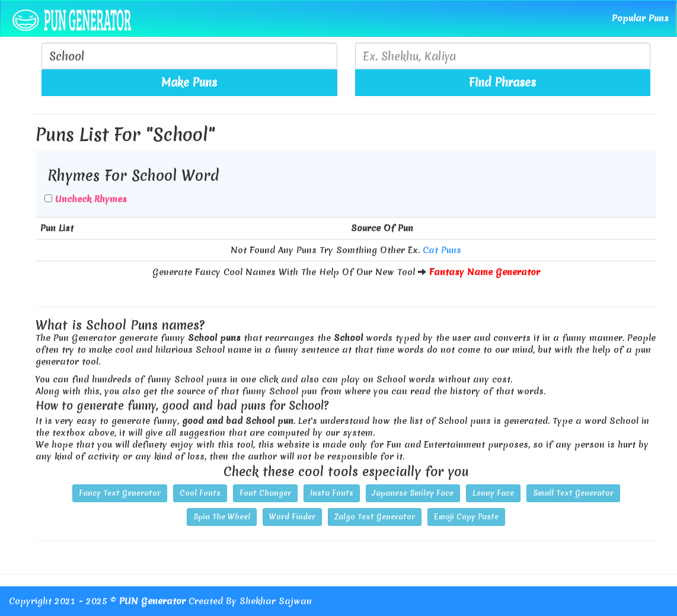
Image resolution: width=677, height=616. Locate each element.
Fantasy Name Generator (485, 272)
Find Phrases (502, 82)
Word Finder (292, 517)
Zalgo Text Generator (375, 517)
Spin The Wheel (222, 517)
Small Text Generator (573, 493)
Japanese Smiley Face (413, 493)
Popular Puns (640, 18)
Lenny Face (493, 493)
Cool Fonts (200, 493)
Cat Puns (442, 250)
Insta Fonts (332, 493)
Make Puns (189, 82)
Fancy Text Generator (120, 493)
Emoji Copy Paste (466, 517)
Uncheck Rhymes (91, 199)
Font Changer (265, 493)
